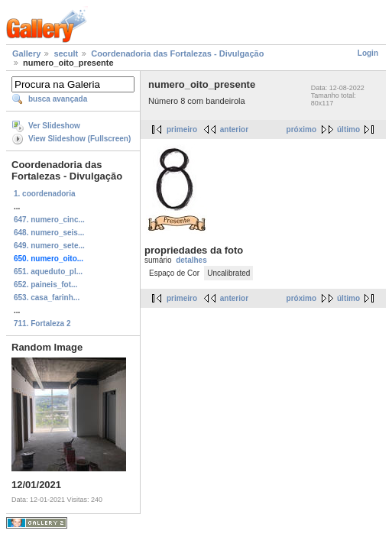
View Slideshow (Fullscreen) (79, 139)
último (348, 129)
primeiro (182, 129)
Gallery (26, 53)
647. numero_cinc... (49, 220)
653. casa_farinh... (47, 298)
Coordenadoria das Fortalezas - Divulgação (177, 53)
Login (368, 53)
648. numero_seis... (49, 233)
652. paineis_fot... (45, 285)
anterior (234, 129)
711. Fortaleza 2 (42, 324)
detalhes (191, 260)
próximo (301, 129)
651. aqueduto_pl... (48, 272)
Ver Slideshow (54, 126)
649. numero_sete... (49, 246)
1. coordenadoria (45, 194)
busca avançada (58, 99)
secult (66, 53)
